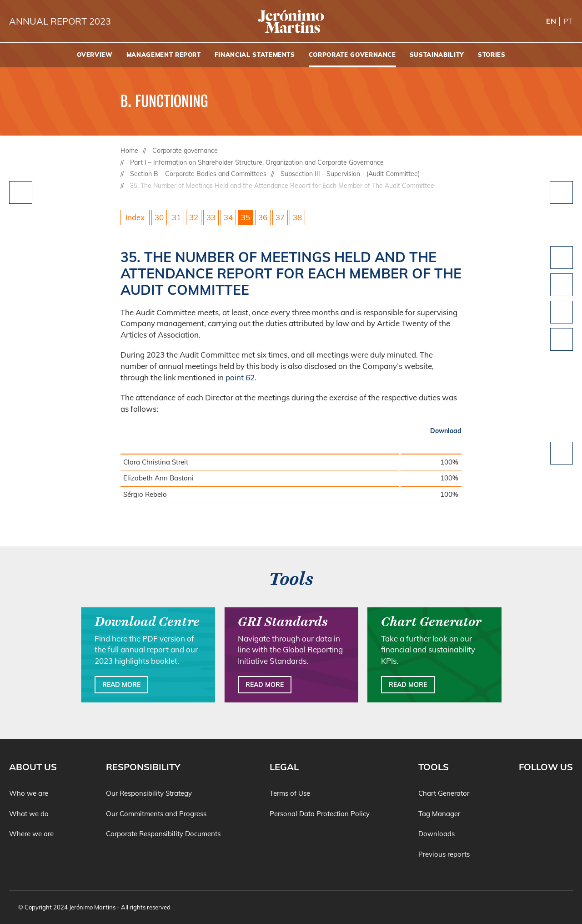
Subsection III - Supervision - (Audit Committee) (350, 174)
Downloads (436, 834)
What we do (29, 814)
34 (228, 217)
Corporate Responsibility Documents (163, 834)
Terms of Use (290, 793)
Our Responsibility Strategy (149, 793)
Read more (121, 685)
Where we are (31, 834)
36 (263, 217)
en (551, 21)
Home (129, 151)
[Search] (571, 56)
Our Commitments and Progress (156, 814)
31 (176, 217)
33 (211, 217)
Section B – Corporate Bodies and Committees (198, 174)
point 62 (240, 377)
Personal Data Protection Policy (320, 814)
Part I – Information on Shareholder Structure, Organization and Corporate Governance (257, 162)
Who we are (29, 793)
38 (297, 217)
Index (135, 217)
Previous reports (444, 854)
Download (446, 431)
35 (246, 217)
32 (194, 217)
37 (280, 217)
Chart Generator (444, 793)
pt (568, 21)
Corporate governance (185, 151)
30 (159, 217)
